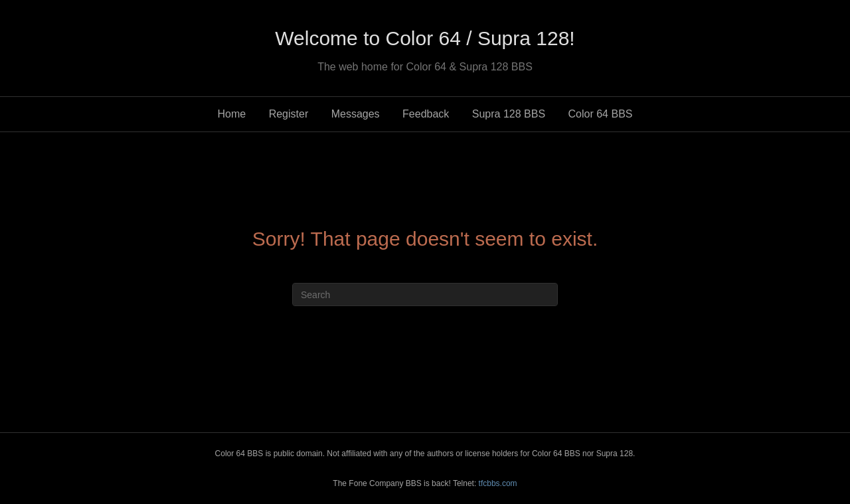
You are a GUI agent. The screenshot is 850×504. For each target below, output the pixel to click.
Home (232, 114)
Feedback (426, 114)
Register (289, 114)
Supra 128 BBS (509, 114)
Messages (356, 114)
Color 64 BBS (601, 114)
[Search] (425, 294)
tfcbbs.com (498, 483)
